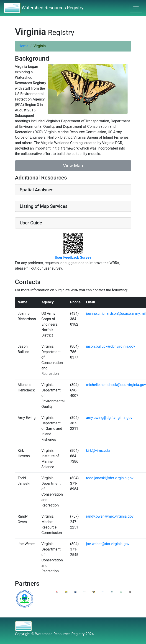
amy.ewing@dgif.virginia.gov (109, 418)
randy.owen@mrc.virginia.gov (110, 516)
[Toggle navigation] (136, 8)
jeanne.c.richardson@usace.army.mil (116, 313)
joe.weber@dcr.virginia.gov (108, 544)
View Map (73, 166)
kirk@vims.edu (98, 451)
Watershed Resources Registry (44, 8)
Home (24, 46)
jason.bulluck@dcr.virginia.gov (111, 346)
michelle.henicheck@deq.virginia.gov (116, 385)
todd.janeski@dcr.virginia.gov (110, 478)
